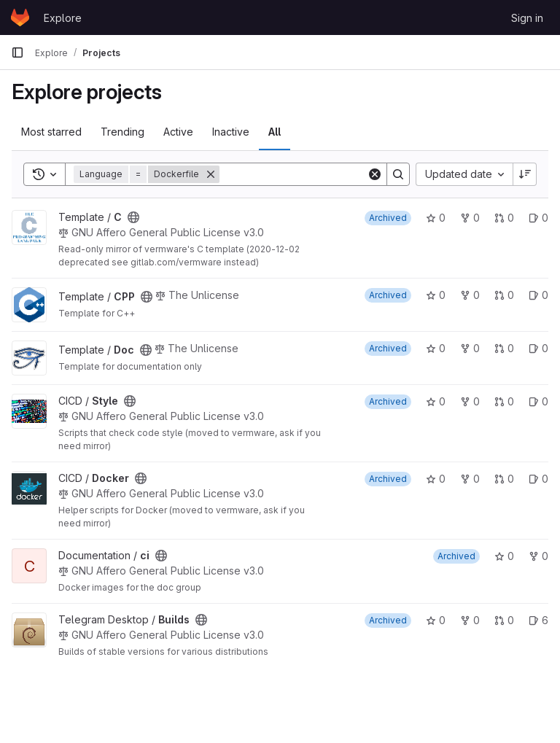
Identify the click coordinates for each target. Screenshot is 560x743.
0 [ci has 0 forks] (538, 556)
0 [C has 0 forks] (470, 218)
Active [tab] (178, 132)
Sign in (527, 18)
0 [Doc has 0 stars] (436, 348)
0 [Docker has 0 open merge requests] (504, 479)
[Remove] (211, 174)
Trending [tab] (122, 132)
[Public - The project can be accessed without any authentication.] (133, 217)
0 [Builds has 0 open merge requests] (504, 620)
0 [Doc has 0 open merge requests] (504, 348)
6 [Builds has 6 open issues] (538, 620)
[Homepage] (20, 17)
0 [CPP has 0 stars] (436, 295)
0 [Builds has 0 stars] (436, 620)
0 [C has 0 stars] (436, 218)
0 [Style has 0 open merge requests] (504, 401)
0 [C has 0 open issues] (538, 218)
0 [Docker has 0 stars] (436, 479)
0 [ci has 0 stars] (504, 556)
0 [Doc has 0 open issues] (538, 348)
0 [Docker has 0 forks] (470, 479)
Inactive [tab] (231, 132)
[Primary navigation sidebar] (17, 52)
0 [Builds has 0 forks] (470, 620)
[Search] (310, 174)
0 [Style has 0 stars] (436, 401)
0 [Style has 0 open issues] (538, 401)
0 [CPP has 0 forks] (470, 295)
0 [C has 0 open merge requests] (504, 218)
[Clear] (375, 174)
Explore (63, 18)
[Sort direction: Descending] (525, 174)
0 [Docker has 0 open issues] (538, 479)
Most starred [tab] (51, 132)
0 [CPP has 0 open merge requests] (504, 295)
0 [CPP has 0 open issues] (538, 295)
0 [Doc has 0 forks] (470, 348)
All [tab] (275, 132)
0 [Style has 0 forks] (470, 401)
